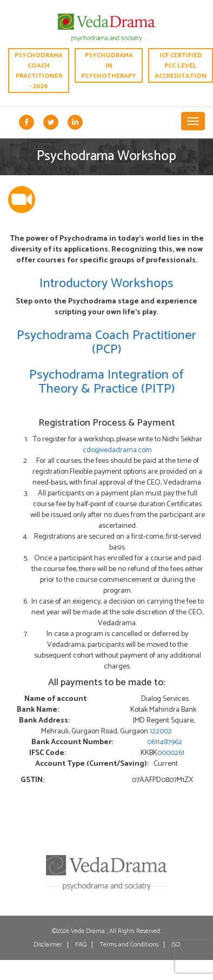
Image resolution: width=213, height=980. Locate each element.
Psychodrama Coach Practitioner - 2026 (37, 70)
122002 (161, 731)
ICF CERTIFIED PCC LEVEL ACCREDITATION (182, 65)
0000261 (171, 753)
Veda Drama (89, 931)
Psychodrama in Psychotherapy (109, 66)
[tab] (22, 202)
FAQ (81, 945)
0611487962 (165, 742)
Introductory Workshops (106, 284)
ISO (176, 945)
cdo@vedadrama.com (117, 450)
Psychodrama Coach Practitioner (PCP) (106, 343)
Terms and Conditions (129, 945)
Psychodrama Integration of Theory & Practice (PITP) (106, 382)
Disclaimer (48, 945)
